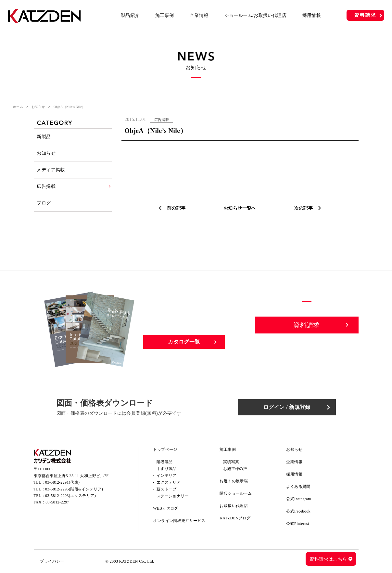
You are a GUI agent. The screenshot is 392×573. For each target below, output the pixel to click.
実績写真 (231, 462)
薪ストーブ (167, 489)
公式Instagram (298, 499)
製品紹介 (130, 15)
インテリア (167, 475)
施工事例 (165, 15)
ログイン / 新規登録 (287, 407)
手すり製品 (167, 469)
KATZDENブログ (235, 518)
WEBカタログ (165, 508)
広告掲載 (46, 186)
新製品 (44, 137)
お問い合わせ (307, 347)
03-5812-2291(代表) (62, 482)
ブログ (44, 203)
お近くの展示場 (234, 481)
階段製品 (165, 462)
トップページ (165, 449)
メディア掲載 (51, 170)
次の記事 (304, 208)
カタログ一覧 (184, 342)
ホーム (18, 107)
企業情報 (199, 15)
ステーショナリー (173, 496)
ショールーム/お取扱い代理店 (256, 15)
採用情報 (312, 15)
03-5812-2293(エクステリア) (70, 496)
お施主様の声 (235, 469)
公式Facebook (298, 511)
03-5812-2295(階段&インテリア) (74, 489)
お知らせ (38, 107)
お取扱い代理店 (234, 506)
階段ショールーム (236, 493)
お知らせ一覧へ (240, 208)
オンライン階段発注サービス (179, 521)
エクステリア (169, 482)
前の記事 (176, 208)
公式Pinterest (297, 524)
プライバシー (52, 561)
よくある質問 (298, 487)
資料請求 (365, 15)
